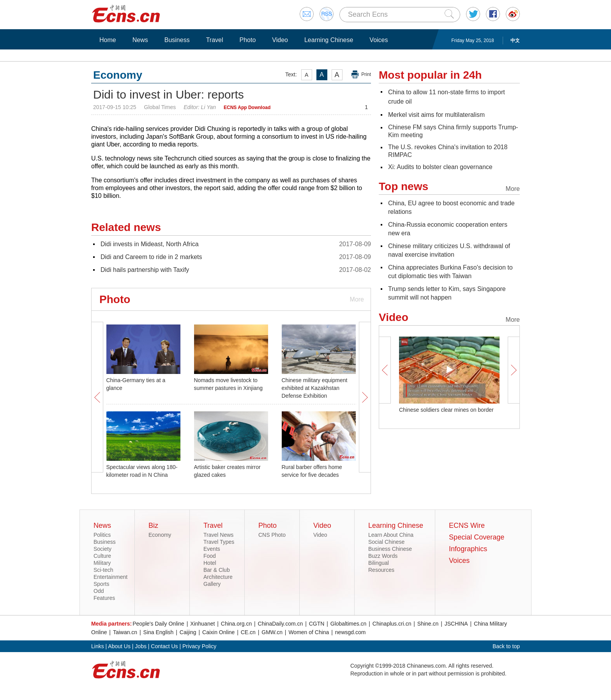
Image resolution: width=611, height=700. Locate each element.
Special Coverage (477, 537)
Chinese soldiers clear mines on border (446, 410)
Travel (215, 40)
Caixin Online (218, 632)
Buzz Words (383, 556)
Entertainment (110, 577)
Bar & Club (217, 570)
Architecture (218, 577)
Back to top (506, 646)
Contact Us (164, 646)
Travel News (218, 535)
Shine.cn (428, 624)
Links (98, 646)
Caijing (188, 632)
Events (212, 549)
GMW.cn (272, 632)
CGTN (317, 624)
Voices (379, 40)
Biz (153, 525)
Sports (101, 584)
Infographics (468, 549)
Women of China (309, 632)
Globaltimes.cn (349, 624)
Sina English (159, 632)
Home (108, 40)
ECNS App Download (247, 108)
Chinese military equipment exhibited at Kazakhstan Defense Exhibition (315, 388)
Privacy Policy (199, 646)
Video (280, 40)
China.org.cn (236, 624)
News (140, 40)
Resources (381, 570)
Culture (102, 556)
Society (102, 549)
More (357, 299)
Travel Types (219, 542)
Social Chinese (386, 542)
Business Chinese (390, 549)
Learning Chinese (329, 40)
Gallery (212, 584)
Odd (99, 591)
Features (104, 598)
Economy (160, 535)
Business (177, 40)
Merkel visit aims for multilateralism (436, 115)
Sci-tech (103, 570)
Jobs (141, 646)
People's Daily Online (158, 624)
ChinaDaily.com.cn (281, 624)
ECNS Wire (467, 525)
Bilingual (379, 563)
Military (102, 563)
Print (366, 74)
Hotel (210, 563)
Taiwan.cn (125, 632)
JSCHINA (456, 624)
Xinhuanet (202, 624)
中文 (515, 41)
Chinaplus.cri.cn (392, 624)
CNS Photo (272, 535)
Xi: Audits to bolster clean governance (440, 167)
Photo (247, 40)
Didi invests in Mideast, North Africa (150, 244)
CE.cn (248, 632)
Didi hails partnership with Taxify (145, 270)
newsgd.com (351, 632)
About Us (119, 646)
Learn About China (391, 535)
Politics (102, 535)
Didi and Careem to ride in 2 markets (151, 257)
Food (210, 556)
